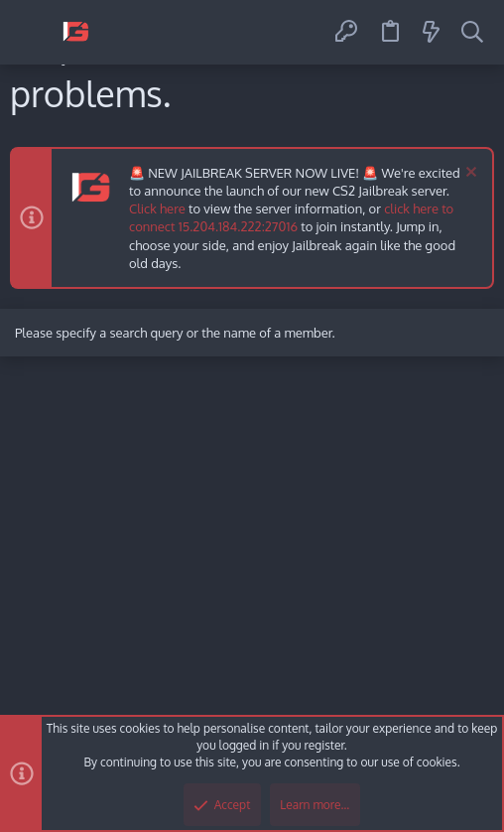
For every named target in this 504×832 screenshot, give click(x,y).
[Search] (472, 32)
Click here (157, 208)
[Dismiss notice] (469, 174)
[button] (32, 32)
